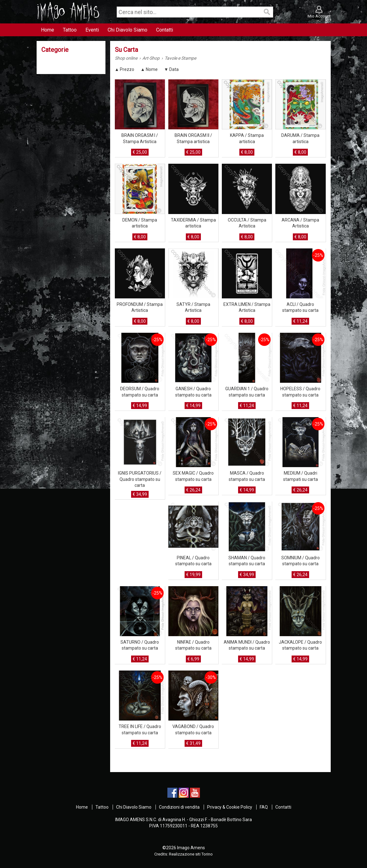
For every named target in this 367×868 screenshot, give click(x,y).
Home (82, 807)
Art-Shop (151, 58)
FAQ (264, 807)
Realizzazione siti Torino (191, 854)
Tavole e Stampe (180, 58)
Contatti (283, 807)
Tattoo (102, 807)
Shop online (126, 58)
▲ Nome (149, 69)
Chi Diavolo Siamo (134, 807)
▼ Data (171, 69)
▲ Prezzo (125, 69)
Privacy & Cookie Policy (230, 807)
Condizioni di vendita (179, 807)
